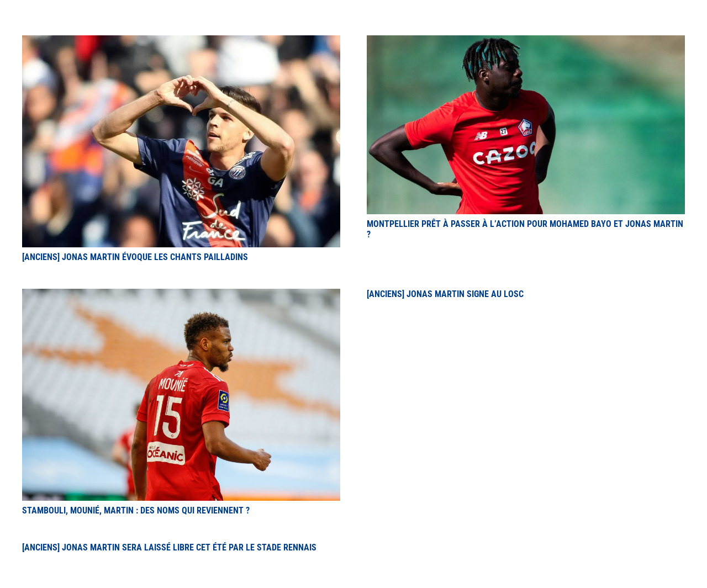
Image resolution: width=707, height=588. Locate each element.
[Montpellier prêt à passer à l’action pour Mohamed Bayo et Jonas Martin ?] (526, 42)
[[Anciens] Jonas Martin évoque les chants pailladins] (181, 42)
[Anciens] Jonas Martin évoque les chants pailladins (135, 257)
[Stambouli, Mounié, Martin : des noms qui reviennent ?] (181, 295)
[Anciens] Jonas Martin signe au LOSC (445, 294)
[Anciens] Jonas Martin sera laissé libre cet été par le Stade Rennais (169, 547)
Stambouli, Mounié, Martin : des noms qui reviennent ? (136, 510)
